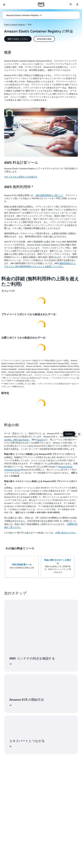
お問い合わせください (65, 533)
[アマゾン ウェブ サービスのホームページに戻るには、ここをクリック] (41, 5)
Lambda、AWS (11, 440)
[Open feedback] (79, 434)
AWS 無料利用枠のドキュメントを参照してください (39, 266)
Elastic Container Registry (14, 24)
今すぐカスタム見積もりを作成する (21, 177)
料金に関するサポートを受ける (58, 562)
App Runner (24, 440)
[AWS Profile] (77, 5)
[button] (24, 15)
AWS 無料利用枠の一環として (49, 195)
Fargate (40, 440)
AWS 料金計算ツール (22, 565)
